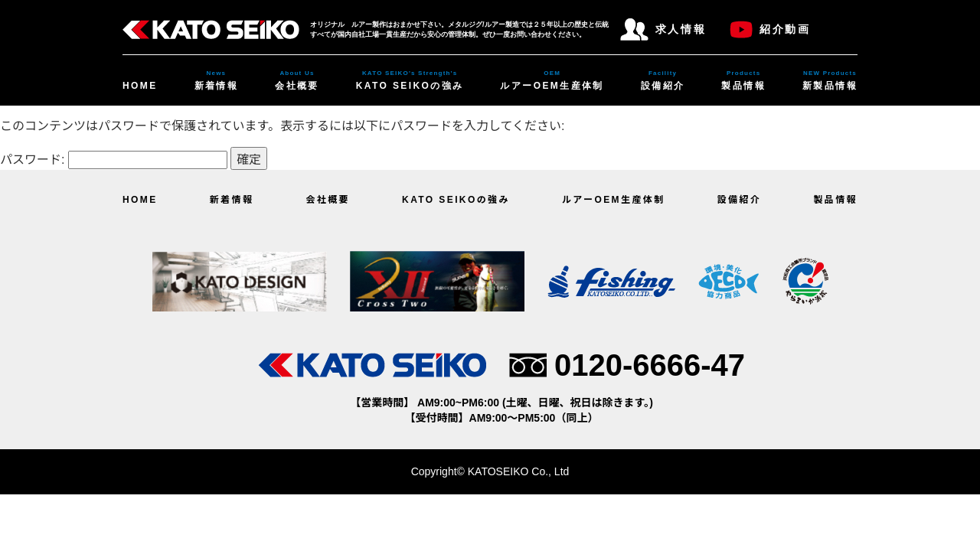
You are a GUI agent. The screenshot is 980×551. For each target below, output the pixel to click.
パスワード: (114, 160)
